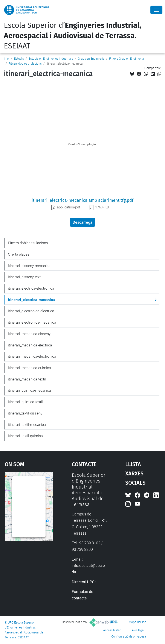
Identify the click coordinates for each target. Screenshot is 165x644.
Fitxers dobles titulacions (25, 64)
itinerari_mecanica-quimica (29, 368)
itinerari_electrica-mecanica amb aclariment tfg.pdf (82, 200)
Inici (7, 59)
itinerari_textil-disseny (25, 413)
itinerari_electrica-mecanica (31, 300)
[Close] (156, 10)
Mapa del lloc (137, 622)
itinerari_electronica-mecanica (32, 322)
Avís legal (138, 630)
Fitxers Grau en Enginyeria (127, 59)
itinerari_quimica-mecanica (29, 390)
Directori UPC (83, 582)
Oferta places (19, 254)
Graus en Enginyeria (91, 59)
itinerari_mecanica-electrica (30, 345)
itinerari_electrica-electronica (31, 288)
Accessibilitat (112, 630)
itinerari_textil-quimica (25, 436)
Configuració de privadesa (129, 636)
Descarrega (82, 222)
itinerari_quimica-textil (25, 402)
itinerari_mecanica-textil (27, 379)
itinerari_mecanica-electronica (32, 356)
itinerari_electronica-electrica (31, 311)
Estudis (19, 59)
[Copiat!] (159, 74)
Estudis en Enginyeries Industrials (51, 59)
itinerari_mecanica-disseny (29, 334)
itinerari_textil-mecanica (27, 425)
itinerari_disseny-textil (25, 277)
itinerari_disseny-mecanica (29, 266)
